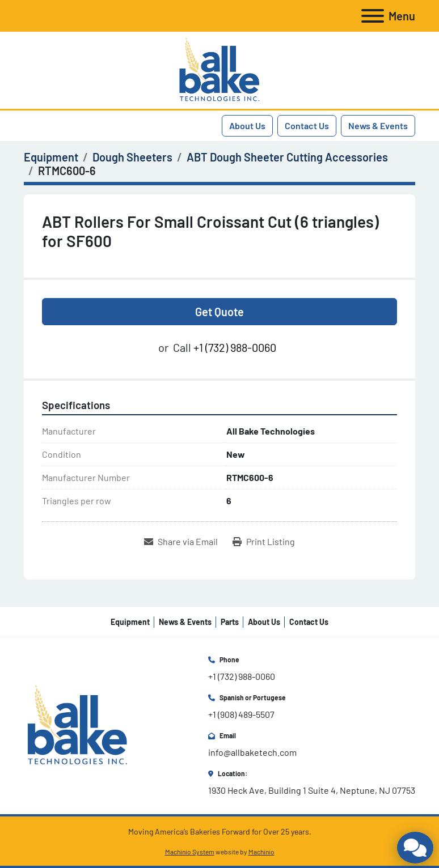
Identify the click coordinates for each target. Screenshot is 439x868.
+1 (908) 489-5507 (241, 714)
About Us (247, 125)
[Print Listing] (264, 542)
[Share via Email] (181, 542)
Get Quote (220, 312)
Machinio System (190, 852)
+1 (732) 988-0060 (235, 347)
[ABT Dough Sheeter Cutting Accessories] (287, 157)
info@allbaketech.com (252, 752)
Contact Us (307, 125)
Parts (230, 622)
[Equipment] (51, 157)
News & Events (378, 125)
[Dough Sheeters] (132, 157)
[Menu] (373, 16)
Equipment (130, 622)
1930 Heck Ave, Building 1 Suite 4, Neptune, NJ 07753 (312, 790)
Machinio (261, 852)
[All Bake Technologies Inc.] (77, 724)
